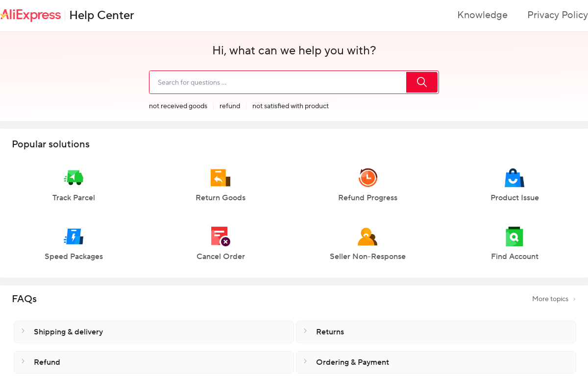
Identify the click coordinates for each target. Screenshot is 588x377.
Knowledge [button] (482, 15)
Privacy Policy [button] (558, 15)
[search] (277, 82)
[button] (73, 189)
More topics (554, 299)
